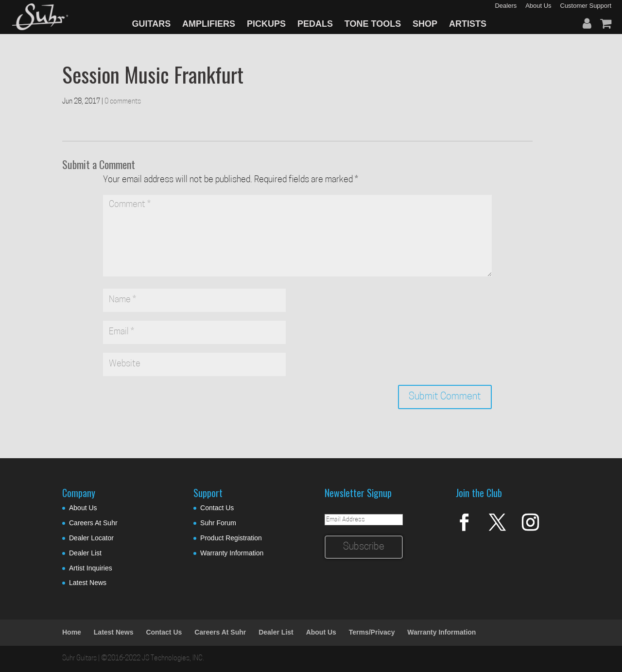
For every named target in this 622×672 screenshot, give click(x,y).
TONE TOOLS (373, 24)
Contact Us (217, 508)
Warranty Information (232, 553)
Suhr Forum (218, 523)
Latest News (88, 583)
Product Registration (231, 538)
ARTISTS (468, 24)
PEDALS (315, 24)
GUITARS (152, 24)
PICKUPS (266, 24)
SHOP (425, 24)
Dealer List (85, 553)
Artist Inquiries (91, 568)
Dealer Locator (91, 538)
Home (72, 632)
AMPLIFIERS (209, 24)
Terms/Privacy (372, 632)
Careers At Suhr (93, 523)
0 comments (123, 102)
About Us (83, 508)
